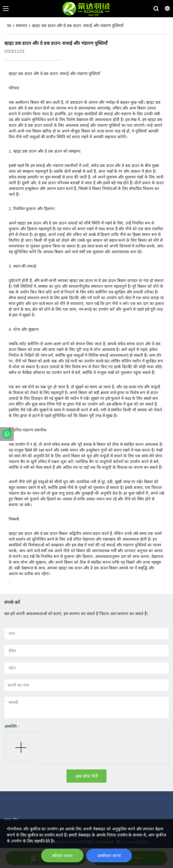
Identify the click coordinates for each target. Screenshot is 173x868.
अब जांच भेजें (86, 776)
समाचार (22, 26)
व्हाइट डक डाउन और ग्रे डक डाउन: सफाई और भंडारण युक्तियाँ (78, 26)
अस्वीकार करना (109, 856)
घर (9, 26)
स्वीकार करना (62, 856)
